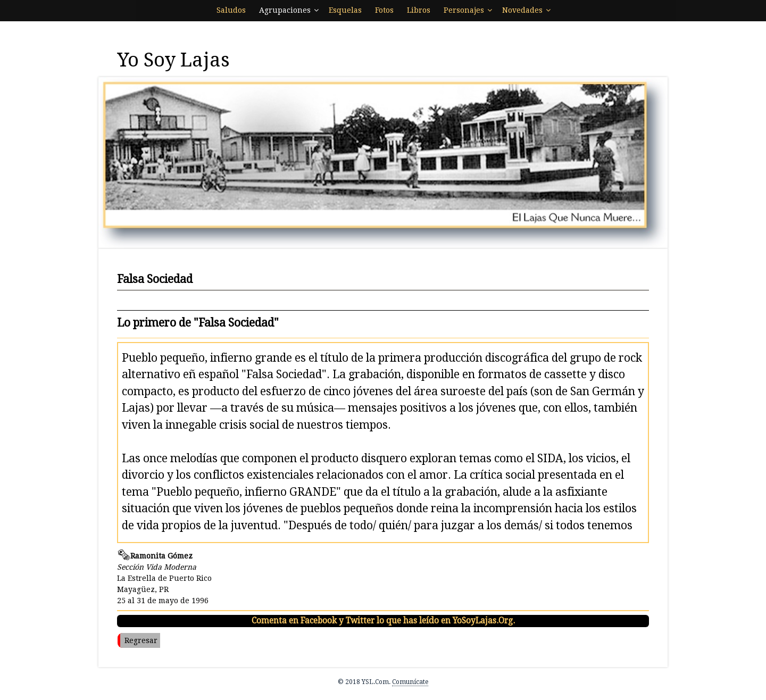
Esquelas (345, 10)
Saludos (231, 10)
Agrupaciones (285, 10)
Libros (419, 10)
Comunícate (410, 682)
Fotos (384, 10)
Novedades (522, 10)
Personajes (464, 10)
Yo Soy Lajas (173, 60)
